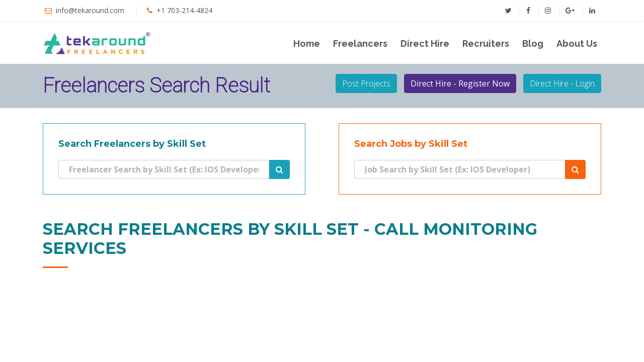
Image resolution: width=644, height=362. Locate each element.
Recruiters (486, 43)
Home (307, 43)
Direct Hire (425, 43)
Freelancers (360, 43)
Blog (533, 43)
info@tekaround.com (90, 10)
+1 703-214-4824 (184, 10)
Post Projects (366, 83)
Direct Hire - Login (562, 83)
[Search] (164, 169)
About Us (577, 43)
